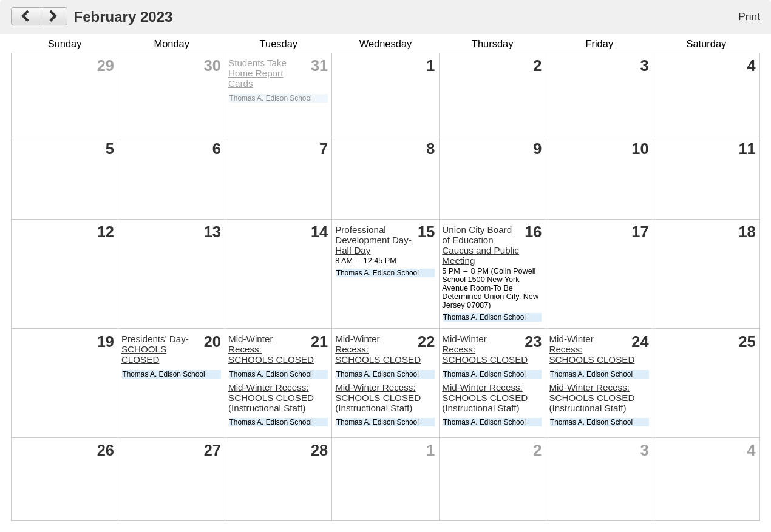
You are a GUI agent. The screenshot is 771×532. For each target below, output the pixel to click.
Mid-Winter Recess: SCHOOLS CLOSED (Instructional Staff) (271, 398)
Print (749, 16)
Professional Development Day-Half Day (373, 240)
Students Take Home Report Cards (257, 73)
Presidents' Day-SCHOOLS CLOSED (155, 349)
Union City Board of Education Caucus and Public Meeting (481, 245)
